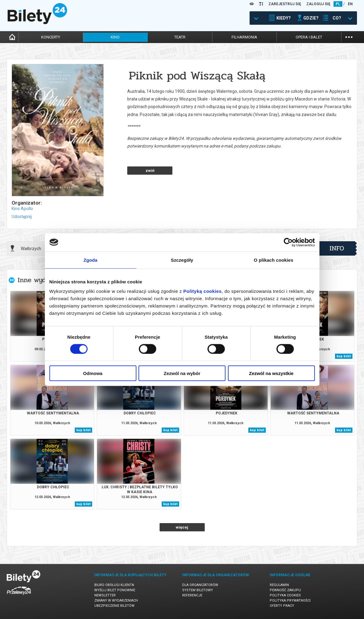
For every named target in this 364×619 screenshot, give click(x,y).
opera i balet (309, 37)
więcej (182, 527)
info (337, 248)
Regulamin (279, 585)
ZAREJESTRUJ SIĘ (285, 4)
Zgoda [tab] (91, 260)
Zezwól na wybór (182, 373)
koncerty (51, 37)
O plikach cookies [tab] (274, 260)
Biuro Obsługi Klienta (114, 585)
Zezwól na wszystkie (271, 373)
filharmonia (244, 37)
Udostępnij (22, 217)
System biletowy (198, 590)
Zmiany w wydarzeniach (116, 601)
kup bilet (344, 356)
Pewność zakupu (285, 590)
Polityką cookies (203, 291)
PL (338, 4)
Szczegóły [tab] (182, 260)
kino (115, 37)
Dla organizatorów (200, 585)
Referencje (192, 595)
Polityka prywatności (290, 601)
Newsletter (105, 595)
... (349, 36)
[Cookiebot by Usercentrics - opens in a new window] (288, 242)
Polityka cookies (285, 595)
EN (350, 4)
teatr (180, 37)
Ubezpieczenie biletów (114, 606)
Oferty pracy (282, 606)
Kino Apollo (22, 209)
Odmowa (93, 373)
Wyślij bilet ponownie (115, 590)
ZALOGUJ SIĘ (318, 4)
